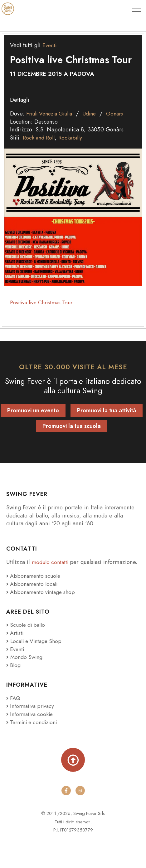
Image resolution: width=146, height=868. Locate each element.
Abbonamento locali (34, 584)
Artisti (15, 633)
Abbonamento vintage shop (43, 592)
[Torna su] (73, 760)
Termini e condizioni (34, 722)
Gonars (122, 113)
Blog (14, 665)
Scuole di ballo (27, 625)
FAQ (13, 698)
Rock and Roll (40, 137)
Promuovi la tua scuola (72, 426)
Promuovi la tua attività (107, 410)
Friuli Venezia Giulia (52, 113)
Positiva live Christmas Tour (44, 302)
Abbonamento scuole (35, 576)
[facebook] (66, 791)
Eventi (50, 45)
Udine (95, 113)
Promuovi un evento (33, 410)
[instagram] (80, 791)
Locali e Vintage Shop (38, 641)
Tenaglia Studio (91, 840)
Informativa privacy (32, 706)
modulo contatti (52, 562)
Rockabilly (73, 137)
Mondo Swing (27, 657)
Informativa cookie (31, 714)
